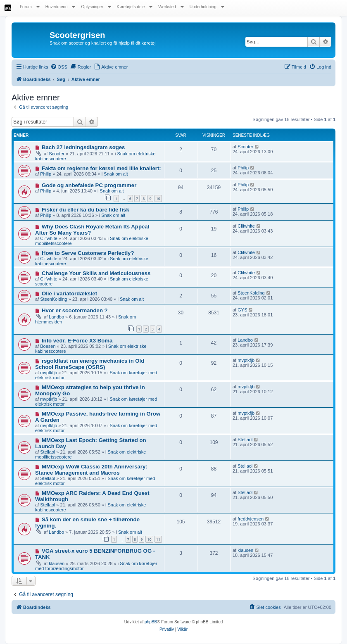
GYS (242, 310)
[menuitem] (59, 67)
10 (158, 198)
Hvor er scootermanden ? (75, 310)
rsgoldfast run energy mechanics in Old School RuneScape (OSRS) (90, 364)
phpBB (151, 622)
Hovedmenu (61, 7)
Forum (30, 7)
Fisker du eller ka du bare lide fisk (86, 210)
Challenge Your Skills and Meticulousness (96, 273)
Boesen (48, 346)
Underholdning (207, 7)
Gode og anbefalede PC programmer (89, 185)
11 (158, 539)
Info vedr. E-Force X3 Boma (77, 341)
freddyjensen (251, 519)
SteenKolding (53, 299)
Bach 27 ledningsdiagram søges (83, 147)
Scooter (57, 154)
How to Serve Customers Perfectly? (88, 253)
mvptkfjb (49, 373)
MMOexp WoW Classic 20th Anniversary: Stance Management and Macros (91, 470)
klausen (57, 563)
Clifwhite (49, 238)
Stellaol (48, 452)
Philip (46, 174)
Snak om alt (116, 174)
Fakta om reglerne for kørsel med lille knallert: (101, 168)
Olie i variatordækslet (69, 293)
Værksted (171, 7)
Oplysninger (96, 7)
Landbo (56, 317)
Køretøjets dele (135, 7)
